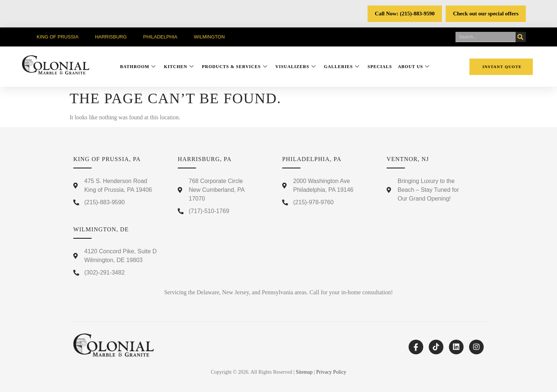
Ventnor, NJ (408, 159)
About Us (414, 67)
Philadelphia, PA (312, 159)
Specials (380, 67)
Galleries (342, 67)
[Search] (521, 37)
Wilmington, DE (101, 229)
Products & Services (235, 67)
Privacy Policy (331, 372)
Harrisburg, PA (205, 159)
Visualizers (296, 67)
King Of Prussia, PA (107, 159)
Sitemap (304, 372)
